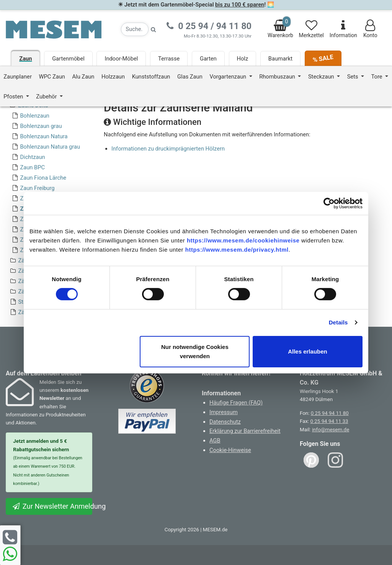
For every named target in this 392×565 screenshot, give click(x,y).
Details (338, 322)
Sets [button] (353, 77)
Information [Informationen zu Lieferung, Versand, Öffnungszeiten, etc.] (343, 29)
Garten (208, 59)
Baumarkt (280, 59)
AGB (215, 441)
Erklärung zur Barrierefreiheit (245, 431)
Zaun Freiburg (37, 188)
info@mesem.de (331, 430)
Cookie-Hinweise (230, 450)
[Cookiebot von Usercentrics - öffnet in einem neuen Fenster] (329, 203)
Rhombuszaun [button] (278, 77)
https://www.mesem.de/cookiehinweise (243, 240)
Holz (243, 59)
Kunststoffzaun (151, 77)
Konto (370, 29)
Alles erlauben (308, 351)
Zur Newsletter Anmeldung (52, 506)
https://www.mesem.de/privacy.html (237, 249)
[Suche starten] (154, 29)
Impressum (224, 412)
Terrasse (169, 59)
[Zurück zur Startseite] (54, 29)
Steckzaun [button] (322, 77)
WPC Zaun (52, 77)
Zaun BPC (32, 167)
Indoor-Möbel (121, 59)
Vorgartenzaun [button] (228, 77)
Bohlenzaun (34, 116)
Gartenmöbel (68, 59)
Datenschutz (225, 422)
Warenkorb (280, 27)
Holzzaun (113, 77)
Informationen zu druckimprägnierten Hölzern (168, 149)
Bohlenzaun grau (41, 126)
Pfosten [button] (14, 97)
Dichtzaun (32, 157)
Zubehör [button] (47, 97)
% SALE (323, 58)
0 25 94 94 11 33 (329, 421)
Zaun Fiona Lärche (43, 178)
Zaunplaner (18, 77)
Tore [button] (378, 77)
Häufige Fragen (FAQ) (236, 403)
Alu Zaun (83, 77)
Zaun (25, 59)
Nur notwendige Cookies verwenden (195, 351)
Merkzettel (311, 29)
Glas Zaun (190, 77)
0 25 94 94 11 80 (330, 413)
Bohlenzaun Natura (44, 136)
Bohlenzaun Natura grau (50, 147)
